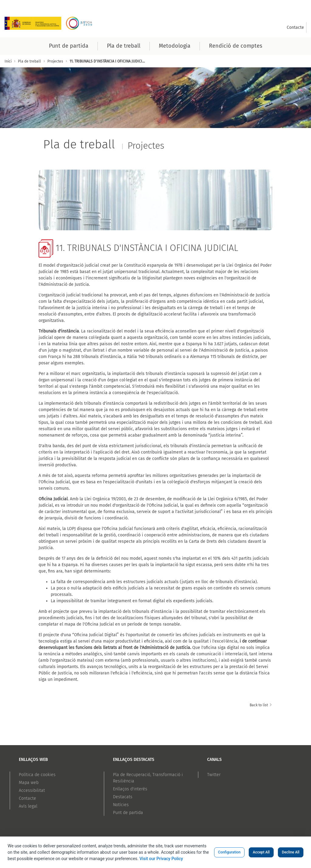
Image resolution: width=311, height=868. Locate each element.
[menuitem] (295, 27)
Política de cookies (37, 775)
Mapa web (29, 783)
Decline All (291, 852)
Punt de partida (128, 813)
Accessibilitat (32, 790)
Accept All (261, 852)
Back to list (261, 705)
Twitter (214, 775)
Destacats (123, 797)
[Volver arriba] (299, 836)
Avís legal (28, 806)
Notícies (121, 805)
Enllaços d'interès (130, 789)
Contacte (27, 798)
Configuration (229, 852)
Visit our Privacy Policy (161, 859)
